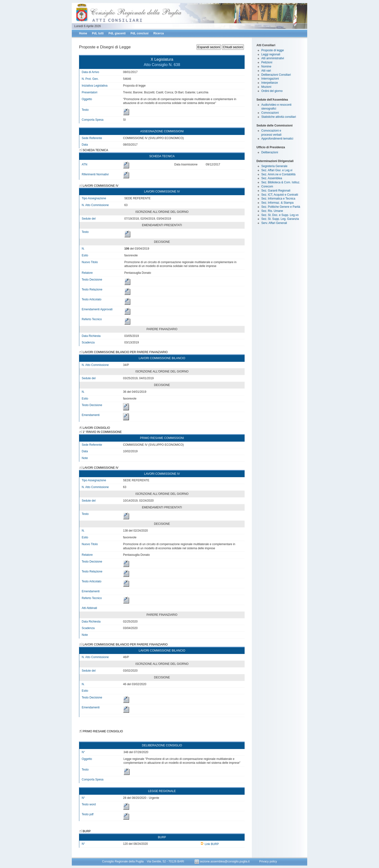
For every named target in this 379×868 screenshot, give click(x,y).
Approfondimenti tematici (277, 139)
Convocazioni (270, 113)
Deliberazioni (270, 152)
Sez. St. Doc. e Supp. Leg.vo (280, 215)
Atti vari (266, 71)
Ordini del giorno (272, 91)
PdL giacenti (117, 33)
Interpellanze (270, 83)
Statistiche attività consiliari (279, 117)
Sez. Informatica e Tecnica (278, 199)
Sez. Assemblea (272, 178)
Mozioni (266, 87)
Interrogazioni (270, 79)
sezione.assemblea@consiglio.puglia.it (222, 861)
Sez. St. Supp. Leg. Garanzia (280, 219)
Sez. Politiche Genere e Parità (281, 207)
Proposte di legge (273, 50)
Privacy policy (268, 861)
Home (83, 33)
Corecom (267, 186)
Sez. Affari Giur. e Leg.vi (277, 170)
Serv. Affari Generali (274, 223)
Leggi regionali (271, 54)
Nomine (266, 67)
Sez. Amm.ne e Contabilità (278, 174)
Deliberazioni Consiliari (276, 75)
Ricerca (158, 33)
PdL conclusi (139, 33)
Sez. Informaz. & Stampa (277, 203)
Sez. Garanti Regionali (276, 191)
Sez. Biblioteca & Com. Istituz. (281, 182)
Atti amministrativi (273, 58)
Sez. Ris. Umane (272, 211)
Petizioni (267, 62)
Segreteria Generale (274, 166)
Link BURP (210, 844)
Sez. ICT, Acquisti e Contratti (280, 195)
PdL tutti (98, 33)
